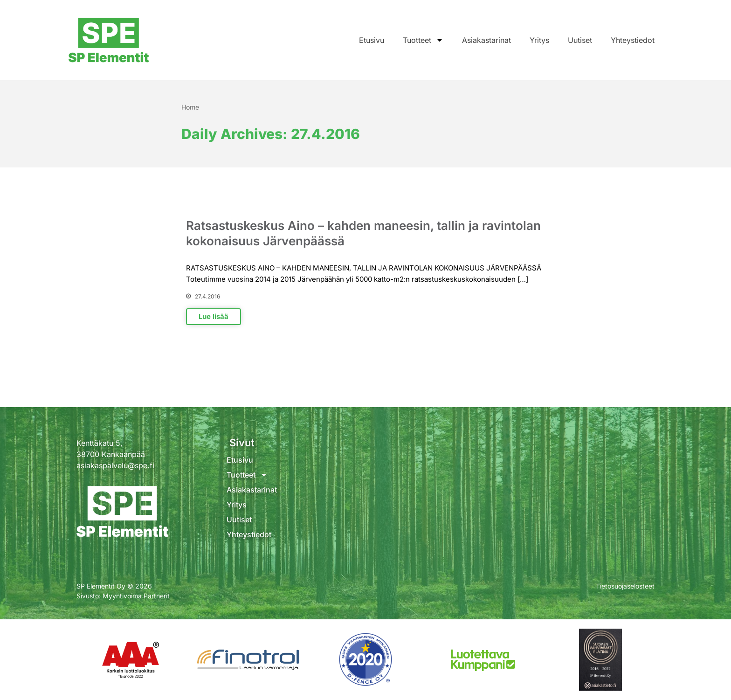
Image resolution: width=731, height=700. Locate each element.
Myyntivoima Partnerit (136, 596)
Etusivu (372, 40)
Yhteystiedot (633, 40)
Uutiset (580, 40)
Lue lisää (214, 316)
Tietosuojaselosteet (625, 586)
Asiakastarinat (486, 40)
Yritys (539, 40)
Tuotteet (423, 40)
